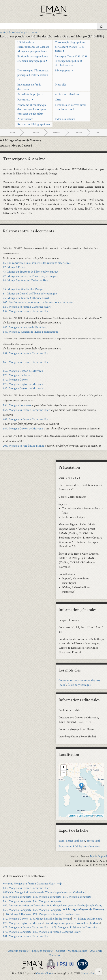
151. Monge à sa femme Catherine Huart (27, 353)
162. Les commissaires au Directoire (24, 905)
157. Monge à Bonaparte (77, 897)
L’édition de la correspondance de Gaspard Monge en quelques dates (33, 47)
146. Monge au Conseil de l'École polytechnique (31, 332)
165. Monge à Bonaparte (17, 910)
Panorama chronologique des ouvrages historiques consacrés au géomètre (32, 109)
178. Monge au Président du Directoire (75, 927)
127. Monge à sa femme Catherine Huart (27, 307)
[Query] (53, 26)
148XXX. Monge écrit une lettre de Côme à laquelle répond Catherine (44, 892)
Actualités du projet (29, 94)
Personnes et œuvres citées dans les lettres (71, 107)
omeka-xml (93, 841)
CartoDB (99, 816)
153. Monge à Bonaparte (17, 405)
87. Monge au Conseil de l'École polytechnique (30, 293)
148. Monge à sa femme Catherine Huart (27, 888)
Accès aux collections (67, 94)
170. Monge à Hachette (16, 375)
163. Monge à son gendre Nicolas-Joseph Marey (74, 905)
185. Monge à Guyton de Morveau (23, 388)
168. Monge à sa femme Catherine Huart (27, 362)
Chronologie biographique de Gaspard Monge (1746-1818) (70, 47)
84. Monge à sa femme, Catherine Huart (26, 280)
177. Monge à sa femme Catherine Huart (27, 927)
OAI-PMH (96, 951)
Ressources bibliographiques (34, 124)
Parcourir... (24, 99)
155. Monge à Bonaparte (47, 897)
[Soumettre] (102, 26)
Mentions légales (77, 951)
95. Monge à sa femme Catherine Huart (26, 298)
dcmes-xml (72, 841)
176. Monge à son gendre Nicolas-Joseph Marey (72, 923)
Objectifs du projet (19, 951)
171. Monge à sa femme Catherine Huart (57, 914)
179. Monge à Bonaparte (17, 932)
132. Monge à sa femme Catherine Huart (27, 311)
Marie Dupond (98, 856)
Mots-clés (61, 84)
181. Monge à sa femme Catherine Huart (27, 936)
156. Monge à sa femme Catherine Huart (27, 410)
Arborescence (25, 119)
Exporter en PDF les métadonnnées (79, 846)
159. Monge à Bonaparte (47, 901)
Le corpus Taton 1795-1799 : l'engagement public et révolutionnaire (71, 61)
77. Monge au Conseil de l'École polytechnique (30, 276)
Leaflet (72, 816)
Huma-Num (88, 973)
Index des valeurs (65, 119)
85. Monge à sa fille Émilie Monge (23, 289)
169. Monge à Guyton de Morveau (23, 371)
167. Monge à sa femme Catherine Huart (27, 419)
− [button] (64, 773)
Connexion (55, 955)
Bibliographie (63, 70)
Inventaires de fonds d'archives (29, 87)
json (83, 841)
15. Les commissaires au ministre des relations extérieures (37, 263)
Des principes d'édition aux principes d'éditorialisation (33, 73)
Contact (61, 951)
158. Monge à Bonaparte (17, 901)
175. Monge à (23, 384)
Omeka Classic (45, 973)
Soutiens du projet (43, 951)
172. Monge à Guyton (16, 379)
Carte (58, 99)
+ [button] (64, 768)
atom (62, 841)
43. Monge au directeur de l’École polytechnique (31, 272)
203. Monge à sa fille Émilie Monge (24, 446)
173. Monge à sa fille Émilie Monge (50, 919)
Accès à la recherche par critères (19, 32)
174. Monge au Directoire (87, 919)
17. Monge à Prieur (14, 267)
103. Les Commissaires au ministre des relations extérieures (38, 302)
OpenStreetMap (86, 816)
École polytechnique (79, 685)
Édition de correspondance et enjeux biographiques (33, 59)
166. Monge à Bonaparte (47, 910)
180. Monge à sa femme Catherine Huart (57, 932)
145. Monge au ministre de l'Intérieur (25, 327)
